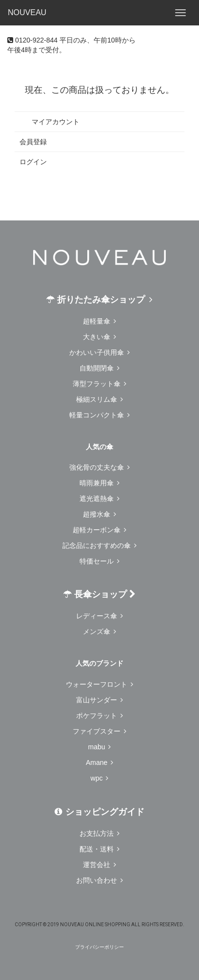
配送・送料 (99, 849)
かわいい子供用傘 (99, 352)
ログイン (33, 162)
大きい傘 (99, 337)
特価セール (99, 561)
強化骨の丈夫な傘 (99, 467)
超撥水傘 (99, 514)
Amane (99, 762)
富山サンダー (99, 700)
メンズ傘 (99, 632)
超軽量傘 (99, 321)
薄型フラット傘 (99, 384)
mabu (100, 747)
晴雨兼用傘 (99, 483)
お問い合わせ (99, 880)
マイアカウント (50, 122)
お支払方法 (99, 833)
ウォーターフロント (99, 684)
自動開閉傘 (99, 368)
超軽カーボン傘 (99, 530)
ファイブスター (99, 731)
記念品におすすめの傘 (99, 545)
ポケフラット (99, 716)
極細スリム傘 (99, 399)
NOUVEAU (27, 12)
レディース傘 (99, 616)
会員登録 (33, 142)
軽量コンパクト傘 (99, 415)
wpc (100, 778)
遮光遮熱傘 (99, 499)
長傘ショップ (99, 594)
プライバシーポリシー (99, 947)
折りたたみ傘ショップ (99, 300)
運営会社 (99, 865)
